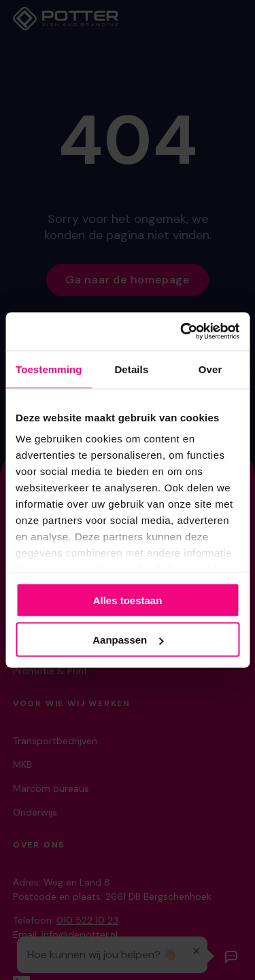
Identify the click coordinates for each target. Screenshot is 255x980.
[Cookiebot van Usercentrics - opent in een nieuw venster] (182, 332)
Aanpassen (128, 640)
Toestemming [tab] (49, 369)
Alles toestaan (128, 600)
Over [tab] (210, 369)
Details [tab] (131, 369)
